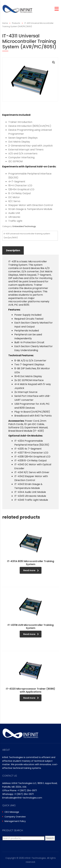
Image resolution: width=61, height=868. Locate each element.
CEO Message (12, 812)
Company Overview (15, 817)
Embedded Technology (24, 226)
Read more (31, 570)
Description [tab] (13, 250)
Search (50, 838)
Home (5, 23)
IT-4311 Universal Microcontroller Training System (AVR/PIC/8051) (27, 236)
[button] (54, 62)
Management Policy (15, 821)
